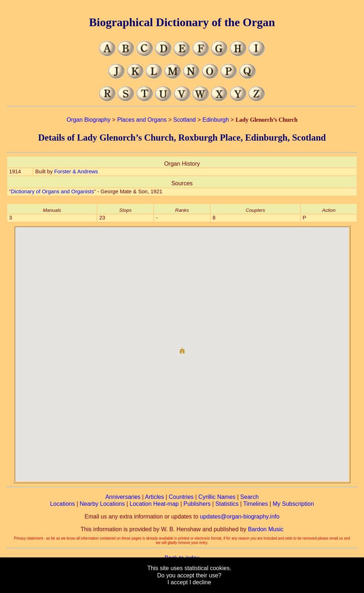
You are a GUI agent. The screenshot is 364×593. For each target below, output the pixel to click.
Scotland (185, 120)
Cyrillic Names (217, 497)
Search (249, 497)
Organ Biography (88, 120)
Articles (154, 497)
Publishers (197, 504)
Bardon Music (266, 529)
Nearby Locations (102, 504)
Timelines (256, 504)
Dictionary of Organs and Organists (52, 191)
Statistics (227, 504)
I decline (200, 582)
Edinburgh (216, 120)
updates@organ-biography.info (240, 517)
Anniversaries (123, 497)
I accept (178, 582)
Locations (63, 504)
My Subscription (293, 504)
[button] (182, 348)
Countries (181, 497)
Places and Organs (142, 120)
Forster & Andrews (76, 172)
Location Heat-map (154, 504)
